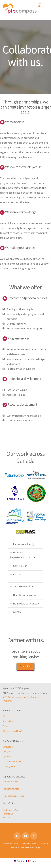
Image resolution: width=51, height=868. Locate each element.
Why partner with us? (12, 731)
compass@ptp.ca (10, 782)
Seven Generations (24, 586)
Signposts (7, 756)
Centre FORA (20, 566)
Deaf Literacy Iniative (25, 595)
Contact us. (25, 666)
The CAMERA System (11, 843)
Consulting (8, 747)
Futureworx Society (24, 544)
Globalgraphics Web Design (30, 848)
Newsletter (8, 721)
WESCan (18, 612)
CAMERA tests (9, 752)
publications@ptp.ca (12, 789)
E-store (44, 843)
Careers (6, 716)
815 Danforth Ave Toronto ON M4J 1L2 (10, 814)
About (35, 843)
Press (5, 726)
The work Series (12, 761)
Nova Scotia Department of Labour (23, 555)
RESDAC (18, 574)
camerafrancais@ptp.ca (13, 796)
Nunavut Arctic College (26, 603)
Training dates (9, 766)
